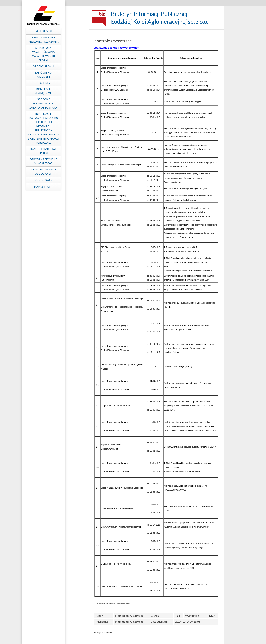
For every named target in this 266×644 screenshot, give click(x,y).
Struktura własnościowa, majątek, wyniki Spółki (66, 54)
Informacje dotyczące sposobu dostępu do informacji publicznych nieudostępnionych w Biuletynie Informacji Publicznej (66, 128)
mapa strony (66, 187)
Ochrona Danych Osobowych (66, 171)
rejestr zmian (104, 632)
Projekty (66, 83)
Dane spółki (66, 31)
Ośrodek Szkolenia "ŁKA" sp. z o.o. (66, 161)
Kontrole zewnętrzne (66, 91)
